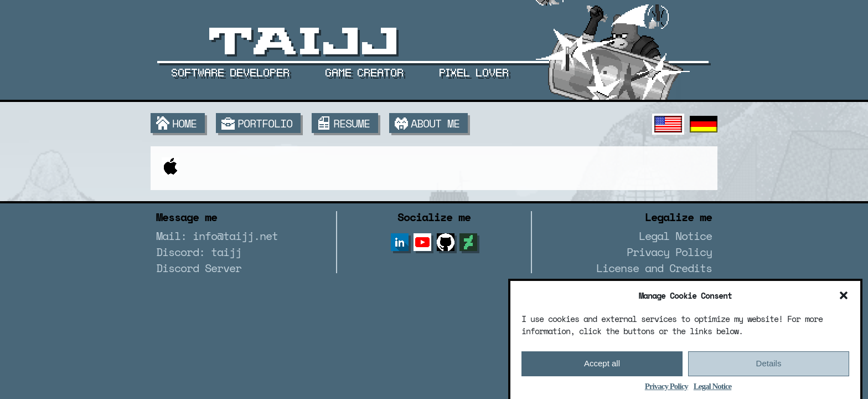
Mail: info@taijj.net (217, 236)
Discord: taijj (199, 252)
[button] (844, 299)
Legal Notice (712, 390)
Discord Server (199, 268)
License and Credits (654, 268)
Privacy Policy (666, 390)
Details (769, 368)
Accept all (602, 368)
